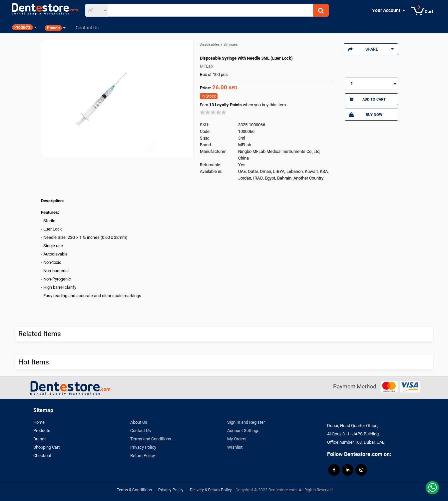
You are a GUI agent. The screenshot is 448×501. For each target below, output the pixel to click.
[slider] (213, 112)
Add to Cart (367, 99)
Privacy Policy (143, 447)
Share (371, 49)
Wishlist (235, 447)
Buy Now (366, 115)
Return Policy (143, 456)
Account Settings (243, 431)
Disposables (210, 44)
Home (39, 422)
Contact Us (141, 431)
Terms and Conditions (151, 439)
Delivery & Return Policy (211, 490)
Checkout (42, 456)
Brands (40, 439)
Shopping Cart (46, 447)
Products (42, 431)
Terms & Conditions (134, 490)
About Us (139, 422)
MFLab (206, 66)
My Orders (237, 439)
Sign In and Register (246, 422)
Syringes (231, 44)
